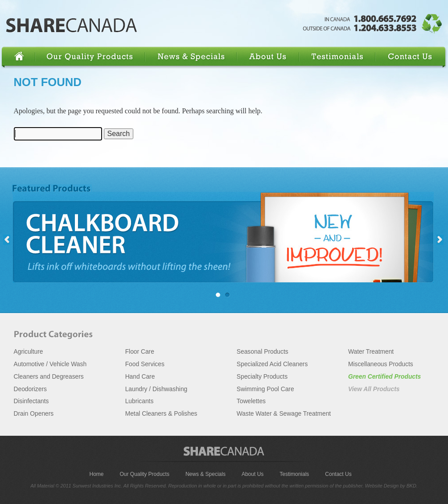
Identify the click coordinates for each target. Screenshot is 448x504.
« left (7, 240)
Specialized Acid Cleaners (272, 364)
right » (440, 240)
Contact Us (410, 57)
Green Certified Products (384, 377)
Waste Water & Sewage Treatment (284, 414)
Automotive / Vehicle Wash (50, 364)
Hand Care (140, 377)
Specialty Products (262, 377)
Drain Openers (34, 414)
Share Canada (72, 25)
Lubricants (140, 401)
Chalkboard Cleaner (222, 237)
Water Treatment (371, 352)
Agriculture (29, 352)
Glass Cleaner (230, 295)
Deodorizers (30, 389)
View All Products (374, 389)
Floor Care (140, 352)
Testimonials (339, 57)
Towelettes (251, 401)
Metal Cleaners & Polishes (161, 414)
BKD (411, 486)
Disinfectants (31, 401)
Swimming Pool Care (265, 389)
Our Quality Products (91, 57)
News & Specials (192, 57)
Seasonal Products (263, 352)
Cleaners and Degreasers (49, 377)
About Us (269, 57)
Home (19, 57)
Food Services (145, 364)
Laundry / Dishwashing (156, 389)
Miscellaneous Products (381, 364)
